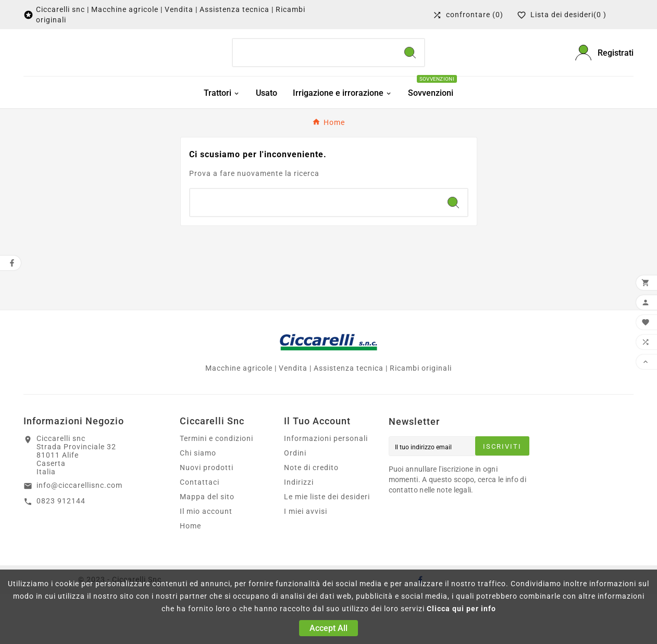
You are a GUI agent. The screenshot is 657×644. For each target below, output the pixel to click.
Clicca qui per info (461, 609)
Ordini (295, 503)
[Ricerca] (314, 57)
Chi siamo (198, 503)
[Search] (410, 57)
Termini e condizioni (216, 489)
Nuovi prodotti (207, 518)
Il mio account (206, 562)
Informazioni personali (326, 489)
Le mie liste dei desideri (327, 547)
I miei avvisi (306, 562)
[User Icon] (604, 57)
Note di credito (311, 518)
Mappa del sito (207, 547)
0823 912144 (61, 551)
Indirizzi (299, 533)
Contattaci (200, 533)
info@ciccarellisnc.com (79, 536)
